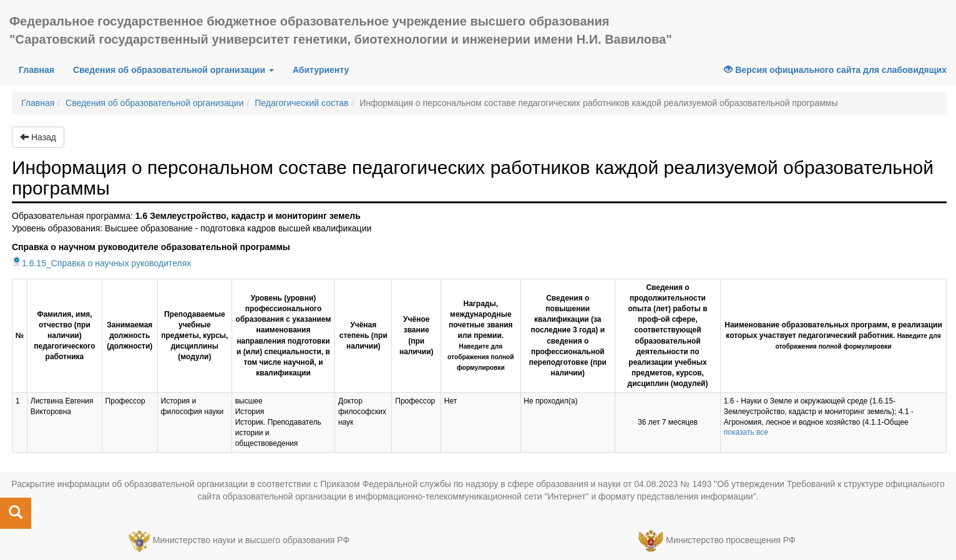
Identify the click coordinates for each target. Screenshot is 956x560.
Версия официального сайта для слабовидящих (835, 70)
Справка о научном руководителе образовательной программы (151, 247)
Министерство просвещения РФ (730, 541)
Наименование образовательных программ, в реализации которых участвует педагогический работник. (833, 335)
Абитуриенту (321, 70)
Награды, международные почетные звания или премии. (480, 336)
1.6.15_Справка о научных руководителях (101, 263)
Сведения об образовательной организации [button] (173, 70)
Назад (38, 137)
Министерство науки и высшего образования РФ (251, 541)
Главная (41, 69)
